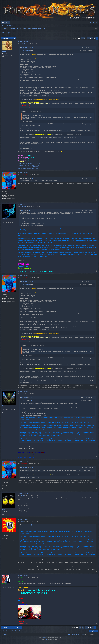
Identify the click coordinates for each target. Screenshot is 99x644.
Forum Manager (25, 35)
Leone (9, 35)
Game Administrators (16, 35)
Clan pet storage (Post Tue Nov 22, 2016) (28, 165)
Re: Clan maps (23, 42)
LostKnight (24, 48)
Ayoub (23, 210)
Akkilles (4, 584)
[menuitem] (90, 22)
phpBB (44, 637)
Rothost (4, 51)
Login (4, 25)
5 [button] (92, 38)
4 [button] (90, 38)
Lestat (4, 509)
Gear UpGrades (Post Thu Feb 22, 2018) (28, 168)
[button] (79, 38)
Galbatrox (5, 219)
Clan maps (6, 33)
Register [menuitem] (97, 23)
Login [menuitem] (94, 23)
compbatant (5, 190)
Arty (46, 639)
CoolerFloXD (26, 50)
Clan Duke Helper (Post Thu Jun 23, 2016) (29, 164)
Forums (6, 22)
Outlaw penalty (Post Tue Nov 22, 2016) (28, 167)
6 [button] (95, 38)
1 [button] (84, 38)
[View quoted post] (32, 48)
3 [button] (88, 38)
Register (11, 25)
